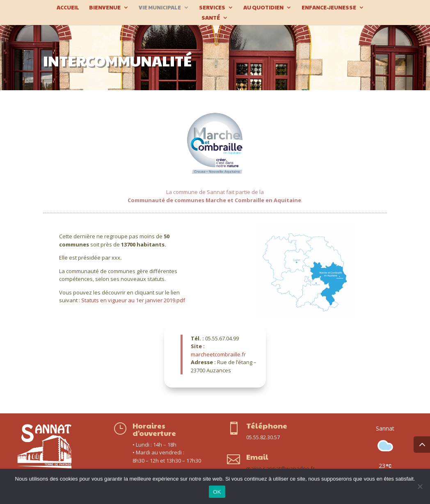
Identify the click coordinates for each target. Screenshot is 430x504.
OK (217, 492)
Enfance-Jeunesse (329, 8)
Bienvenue (105, 8)
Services (212, 8)
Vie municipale (160, 8)
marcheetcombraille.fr (218, 354)
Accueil (68, 8)
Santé (211, 18)
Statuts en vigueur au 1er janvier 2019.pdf (133, 300)
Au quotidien (263, 8)
